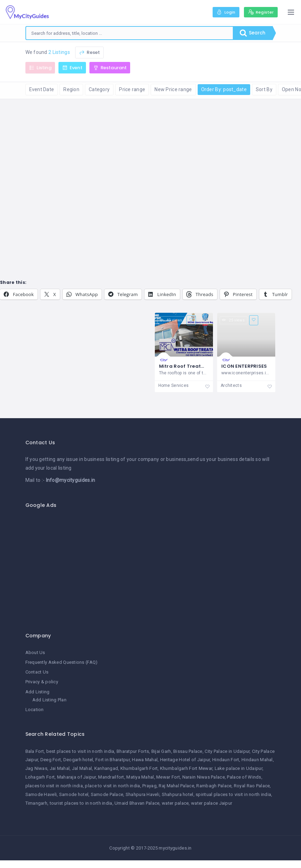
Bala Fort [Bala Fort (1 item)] (35, 751)
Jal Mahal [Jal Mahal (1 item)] (82, 769)
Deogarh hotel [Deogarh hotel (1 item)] (78, 760)
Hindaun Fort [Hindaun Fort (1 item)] (226, 760)
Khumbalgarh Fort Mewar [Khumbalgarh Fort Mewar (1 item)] (186, 769)
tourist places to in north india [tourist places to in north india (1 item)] (81, 803)
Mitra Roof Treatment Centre (196, 366)
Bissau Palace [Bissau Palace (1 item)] (188, 751)
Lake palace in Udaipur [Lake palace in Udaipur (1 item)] (239, 769)
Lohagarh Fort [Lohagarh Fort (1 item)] (40, 777)
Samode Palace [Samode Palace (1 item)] (107, 794)
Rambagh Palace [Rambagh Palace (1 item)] (214, 786)
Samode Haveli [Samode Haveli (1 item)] (41, 794)
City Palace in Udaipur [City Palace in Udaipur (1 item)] (227, 751)
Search (252, 33)
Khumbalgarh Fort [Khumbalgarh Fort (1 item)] (139, 769)
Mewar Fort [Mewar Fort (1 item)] (168, 777)
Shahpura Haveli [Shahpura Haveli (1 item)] (142, 794)
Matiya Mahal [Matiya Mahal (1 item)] (140, 777)
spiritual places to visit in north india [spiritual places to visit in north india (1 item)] (233, 794)
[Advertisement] (151, 567)
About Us (35, 652)
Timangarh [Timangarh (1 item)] (37, 803)
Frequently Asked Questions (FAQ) (62, 662)
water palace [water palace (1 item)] (175, 803)
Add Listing (38, 692)
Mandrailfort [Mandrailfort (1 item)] (111, 777)
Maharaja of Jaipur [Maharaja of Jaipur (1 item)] (77, 777)
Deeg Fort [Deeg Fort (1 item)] (51, 760)
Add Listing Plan (49, 700)
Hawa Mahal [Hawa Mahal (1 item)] (145, 760)
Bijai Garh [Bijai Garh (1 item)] (161, 751)
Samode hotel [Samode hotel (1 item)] (74, 794)
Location (35, 710)
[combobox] (129, 33)
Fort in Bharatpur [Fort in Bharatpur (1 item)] (113, 760)
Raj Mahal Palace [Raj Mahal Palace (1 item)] (176, 786)
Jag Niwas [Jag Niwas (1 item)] (37, 769)
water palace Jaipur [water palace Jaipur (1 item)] (212, 803)
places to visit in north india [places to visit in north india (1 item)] (54, 786)
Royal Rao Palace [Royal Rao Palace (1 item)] (252, 786)
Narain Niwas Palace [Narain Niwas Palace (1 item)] (204, 777)
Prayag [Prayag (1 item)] (149, 786)
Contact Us (37, 672)
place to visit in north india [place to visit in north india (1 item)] (112, 786)
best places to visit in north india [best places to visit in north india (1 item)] (80, 751)
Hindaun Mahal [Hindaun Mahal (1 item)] (257, 760)
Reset (89, 52)
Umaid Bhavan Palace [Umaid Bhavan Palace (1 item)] (137, 803)
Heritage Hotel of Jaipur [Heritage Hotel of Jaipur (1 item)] (185, 760)
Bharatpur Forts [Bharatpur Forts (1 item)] (133, 751)
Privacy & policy (42, 682)
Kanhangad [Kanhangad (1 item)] (106, 769)
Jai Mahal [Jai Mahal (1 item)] (60, 769)
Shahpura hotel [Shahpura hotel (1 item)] (178, 794)
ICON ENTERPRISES (244, 366)
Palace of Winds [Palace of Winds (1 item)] (244, 777)
